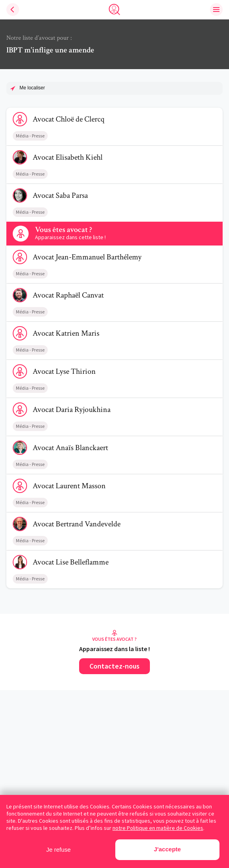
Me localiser (32, 88)
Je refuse (58, 850)
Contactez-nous (114, 666)
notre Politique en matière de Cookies (158, 828)
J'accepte (167, 849)
